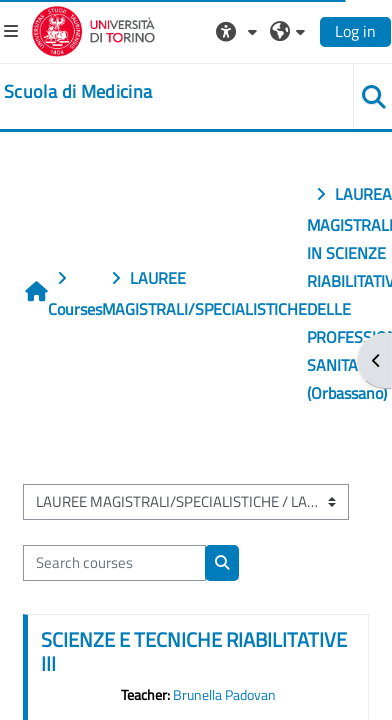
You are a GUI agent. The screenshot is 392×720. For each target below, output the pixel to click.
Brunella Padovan (224, 695)
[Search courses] (114, 563)
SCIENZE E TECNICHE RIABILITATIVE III (194, 651)
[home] (78, 92)
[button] (239, 31)
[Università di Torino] (93, 29)
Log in (355, 31)
